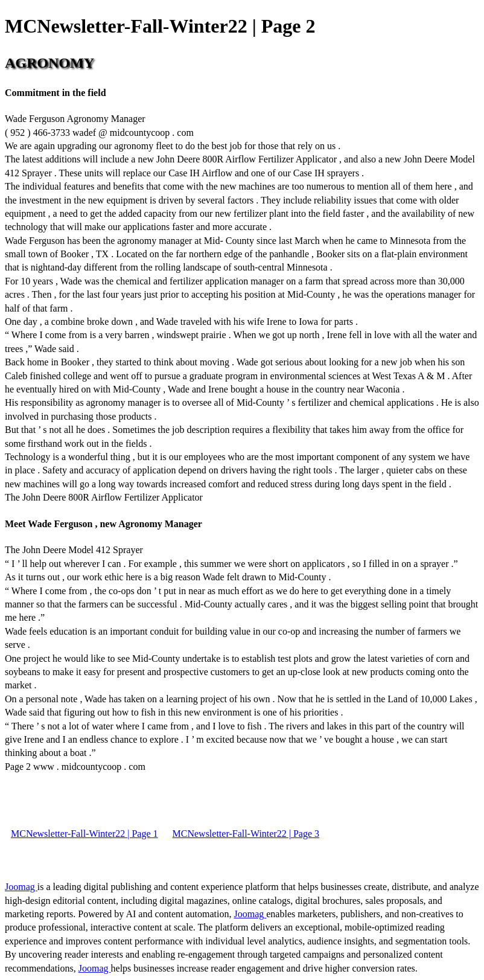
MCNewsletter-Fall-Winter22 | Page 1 (84, 834)
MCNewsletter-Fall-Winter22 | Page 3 (246, 834)
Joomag (21, 887)
